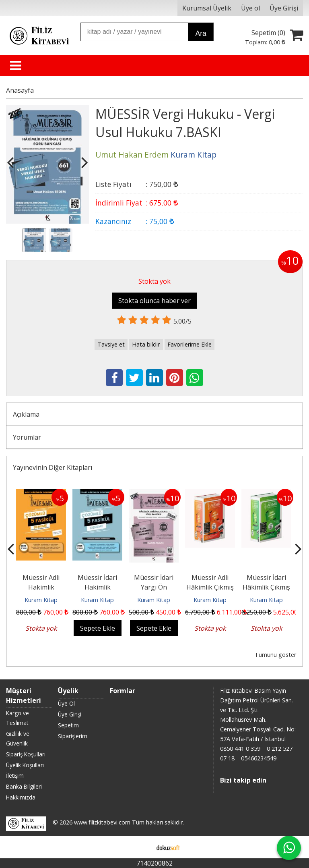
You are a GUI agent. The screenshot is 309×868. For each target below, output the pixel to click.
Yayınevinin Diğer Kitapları (53, 467)
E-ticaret (142, 847)
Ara (201, 33)
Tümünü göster (275, 655)
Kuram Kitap (41, 600)
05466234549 (259, 758)
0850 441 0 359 (240, 749)
